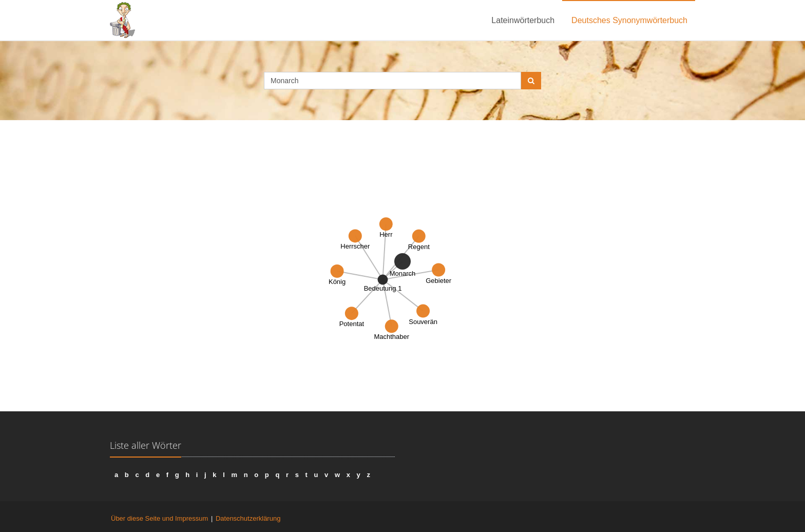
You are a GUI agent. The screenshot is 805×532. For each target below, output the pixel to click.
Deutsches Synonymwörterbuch (629, 20)
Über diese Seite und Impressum (159, 518)
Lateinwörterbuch (523, 20)
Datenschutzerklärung (248, 518)
